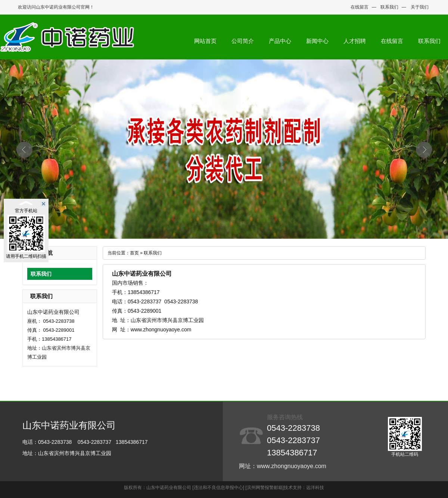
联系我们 (389, 7)
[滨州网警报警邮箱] (265, 488)
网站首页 (205, 41)
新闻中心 (317, 41)
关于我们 (420, 7)
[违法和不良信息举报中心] (218, 488)
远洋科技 (315, 488)
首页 (134, 253)
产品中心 (280, 41)
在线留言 (360, 7)
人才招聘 (355, 41)
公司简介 (243, 41)
